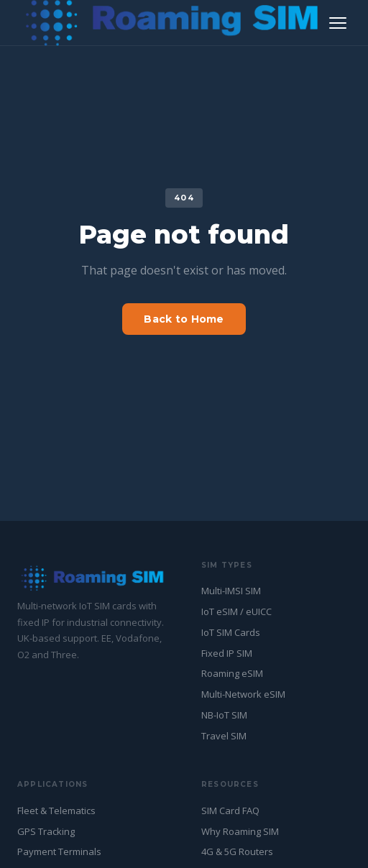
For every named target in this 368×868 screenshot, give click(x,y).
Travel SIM (224, 736)
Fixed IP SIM (227, 653)
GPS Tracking (46, 831)
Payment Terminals (59, 851)
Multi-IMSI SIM (231, 591)
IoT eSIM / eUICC (236, 611)
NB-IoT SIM (224, 715)
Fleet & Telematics (56, 811)
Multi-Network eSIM (243, 694)
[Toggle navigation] (338, 23)
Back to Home (184, 319)
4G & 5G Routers (237, 851)
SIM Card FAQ (230, 811)
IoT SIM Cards (231, 632)
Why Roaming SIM (240, 831)
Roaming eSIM (232, 673)
